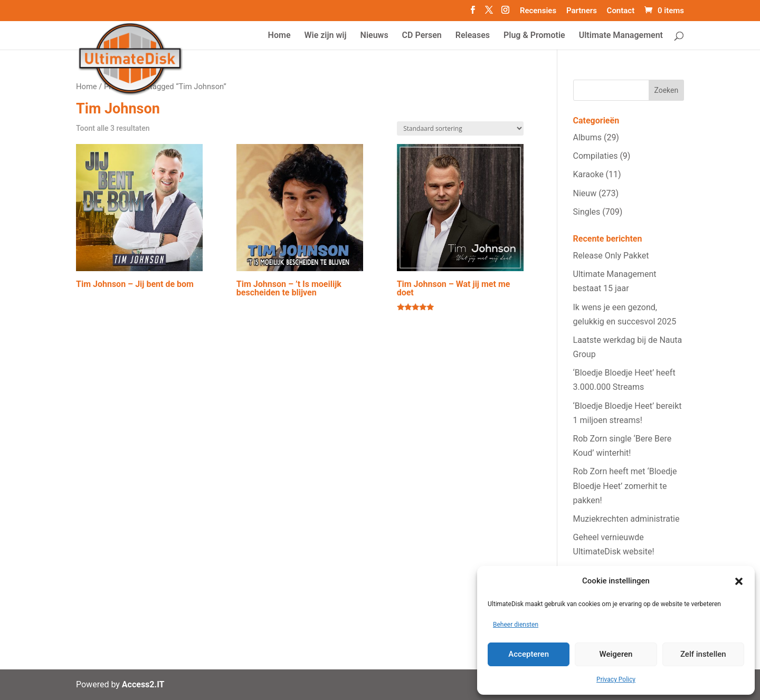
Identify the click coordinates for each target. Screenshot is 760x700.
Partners (582, 11)
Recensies (538, 11)
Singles (587, 212)
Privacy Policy (616, 679)
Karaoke (588, 174)
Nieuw (585, 193)
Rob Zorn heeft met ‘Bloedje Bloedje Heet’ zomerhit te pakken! (625, 486)
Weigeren (616, 654)
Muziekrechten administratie (626, 519)
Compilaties (596, 156)
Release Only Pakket (611, 256)
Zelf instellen (703, 654)
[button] (739, 581)
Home (87, 87)
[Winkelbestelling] (460, 128)
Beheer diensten (516, 625)
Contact (621, 11)
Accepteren (529, 654)
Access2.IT (143, 684)
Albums (587, 137)
